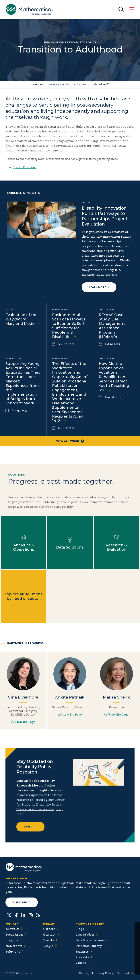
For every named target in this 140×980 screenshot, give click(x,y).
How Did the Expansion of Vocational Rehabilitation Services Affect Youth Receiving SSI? (114, 377)
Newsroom (16, 946)
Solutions (80, 85)
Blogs (81, 929)
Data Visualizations (92, 940)
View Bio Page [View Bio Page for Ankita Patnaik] (70, 714)
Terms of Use (126, 973)
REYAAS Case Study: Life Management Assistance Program (112, 326)
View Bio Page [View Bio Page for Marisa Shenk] (116, 714)
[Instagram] (31, 915)
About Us (14, 929)
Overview (38, 85)
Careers (51, 929)
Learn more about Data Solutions (70, 543)
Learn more (99, 287)
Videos (82, 963)
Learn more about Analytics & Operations (24, 543)
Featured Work (59, 85)
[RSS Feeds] (38, 915)
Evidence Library (90, 946)
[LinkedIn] (23, 915)
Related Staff (100, 85)
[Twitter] (9, 915)
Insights (14, 940)
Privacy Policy (104, 973)
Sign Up (30, 827)
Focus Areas (16, 934)
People (50, 946)
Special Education (25, 167)
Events (50, 940)
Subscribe (22, 902)
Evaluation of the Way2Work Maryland (22, 319)
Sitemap (85, 973)
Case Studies (87, 934)
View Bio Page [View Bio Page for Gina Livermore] (23, 722)
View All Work (70, 441)
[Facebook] (16, 915)
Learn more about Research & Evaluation (116, 543)
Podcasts (84, 957)
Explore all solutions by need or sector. (24, 596)
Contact (51, 934)
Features (84, 951)
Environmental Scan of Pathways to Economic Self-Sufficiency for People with (69, 326)
